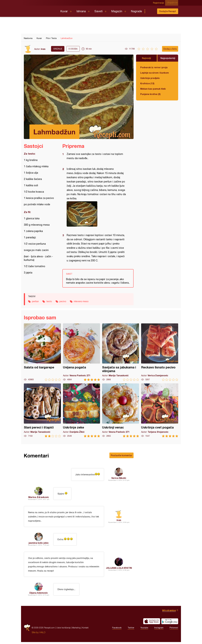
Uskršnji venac (121, 410)
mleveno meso (81, 301)
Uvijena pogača (82, 352)
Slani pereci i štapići (42, 410)
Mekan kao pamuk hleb (153, 89)
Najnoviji (146, 58)
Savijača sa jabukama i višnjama (121, 352)
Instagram (159, 630)
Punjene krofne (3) (150, 94)
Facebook (117, 630)
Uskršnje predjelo (150, 78)
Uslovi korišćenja (63, 630)
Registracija (159, 3)
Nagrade (136, 11)
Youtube (144, 630)
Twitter (131, 630)
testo (49, 301)
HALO (42, 634)
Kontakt (85, 630)
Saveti (98, 11)
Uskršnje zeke (82, 410)
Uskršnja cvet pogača (160, 410)
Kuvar (64, 11)
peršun (35, 301)
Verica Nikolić (119, 478)
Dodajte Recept (168, 11)
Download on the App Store (152, 623)
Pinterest (174, 630)
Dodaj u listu (170, 49)
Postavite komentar (121, 455)
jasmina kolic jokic (39, 544)
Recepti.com (40, 10)
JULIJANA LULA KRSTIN (119, 569)
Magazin (117, 11)
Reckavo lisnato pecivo (160, 352)
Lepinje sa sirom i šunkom (155, 73)
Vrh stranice (169, 612)
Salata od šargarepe (42, 352)
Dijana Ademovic (39, 595)
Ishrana (81, 11)
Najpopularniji (168, 58)
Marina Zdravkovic (39, 497)
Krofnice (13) (147, 83)
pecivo (63, 301)
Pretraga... (150, 11)
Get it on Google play (170, 623)
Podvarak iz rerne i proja (154, 67)
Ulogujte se (173, 3)
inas (43, 49)
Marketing (76, 630)
